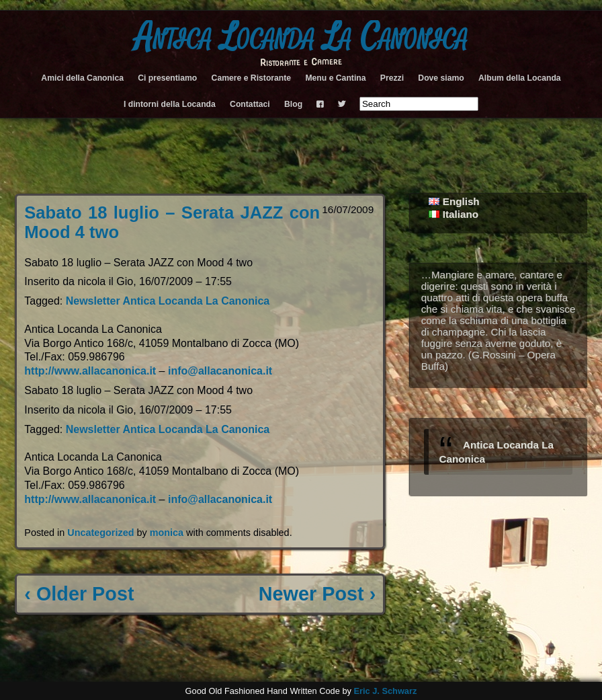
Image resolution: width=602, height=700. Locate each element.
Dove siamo (441, 78)
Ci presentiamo (167, 78)
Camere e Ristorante (252, 78)
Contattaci (250, 104)
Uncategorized (100, 533)
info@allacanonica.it (220, 371)
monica (167, 533)
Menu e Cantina (335, 78)
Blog (293, 104)
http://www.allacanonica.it (90, 371)
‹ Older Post (79, 594)
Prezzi (392, 78)
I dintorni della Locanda (170, 104)
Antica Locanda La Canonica (301, 38)
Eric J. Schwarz (385, 691)
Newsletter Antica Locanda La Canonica (168, 301)
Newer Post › (317, 594)
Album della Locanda (520, 78)
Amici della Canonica (82, 78)
